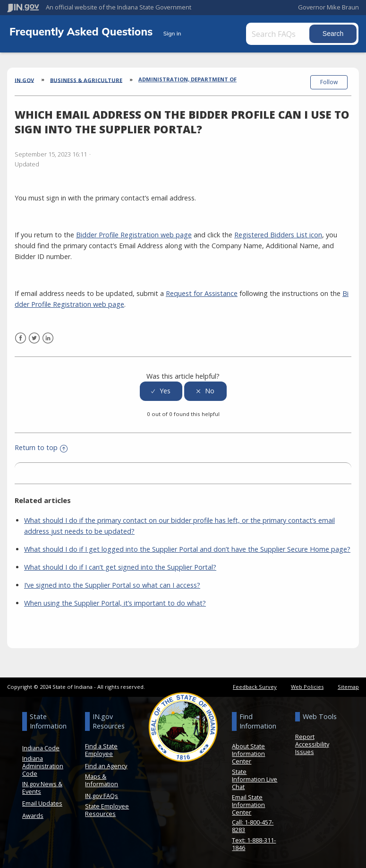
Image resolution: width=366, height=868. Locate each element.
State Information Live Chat (255, 778)
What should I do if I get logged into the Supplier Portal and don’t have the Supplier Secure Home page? (187, 548)
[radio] (161, 390)
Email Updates (42, 802)
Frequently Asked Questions (83, 31)
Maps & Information (102, 779)
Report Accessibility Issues (312, 743)
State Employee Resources (107, 808)
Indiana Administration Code (43, 765)
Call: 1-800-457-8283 (253, 825)
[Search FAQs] (280, 34)
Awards (33, 814)
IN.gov (24, 80)
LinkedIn (48, 337)
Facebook (21, 337)
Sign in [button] (172, 33)
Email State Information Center (248, 803)
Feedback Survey (255, 686)
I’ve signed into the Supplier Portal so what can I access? (112, 584)
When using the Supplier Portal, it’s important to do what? (115, 602)
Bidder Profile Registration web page (134, 234)
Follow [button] (329, 82)
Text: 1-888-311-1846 (254, 842)
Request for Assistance (202, 292)
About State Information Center (248, 753)
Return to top (41, 447)
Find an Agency (106, 765)
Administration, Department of (187, 79)
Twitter (34, 337)
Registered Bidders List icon (278, 234)
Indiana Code (41, 747)
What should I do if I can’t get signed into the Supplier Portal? (120, 566)
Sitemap (348, 686)
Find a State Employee (101, 749)
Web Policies (307, 686)
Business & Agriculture (86, 80)
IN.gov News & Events (42, 786)
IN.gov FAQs (102, 795)
